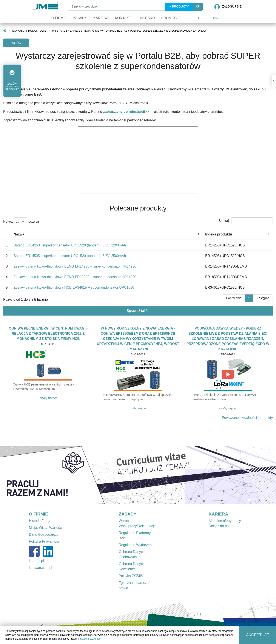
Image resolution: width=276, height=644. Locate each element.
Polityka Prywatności (45, 541)
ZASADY (128, 514)
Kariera (101, 18)
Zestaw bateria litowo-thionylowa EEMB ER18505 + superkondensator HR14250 (75, 277)
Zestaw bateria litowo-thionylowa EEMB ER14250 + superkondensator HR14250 (75, 266)
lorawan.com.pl (40, 568)
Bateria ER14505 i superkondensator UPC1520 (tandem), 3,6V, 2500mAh (70, 256)
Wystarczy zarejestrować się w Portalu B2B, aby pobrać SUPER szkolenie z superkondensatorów (129, 31)
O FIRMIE (38, 514)
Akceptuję (257, 635)
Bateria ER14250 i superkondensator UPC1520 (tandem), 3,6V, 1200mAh (70, 245)
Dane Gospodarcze (44, 535)
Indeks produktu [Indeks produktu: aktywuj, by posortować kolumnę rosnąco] (219, 234)
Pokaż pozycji (21, 222)
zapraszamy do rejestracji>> (126, 112)
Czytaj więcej (48, 398)
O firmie (59, 18)
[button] (12, 81)
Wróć (16, 43)
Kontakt (123, 18)
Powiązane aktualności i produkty (247, 418)
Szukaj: (246, 221)
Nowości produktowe (29, 31)
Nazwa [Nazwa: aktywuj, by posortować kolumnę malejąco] (19, 234)
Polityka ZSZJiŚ (131, 576)
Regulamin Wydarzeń (135, 545)
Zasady (80, 18)
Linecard (146, 18)
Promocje (171, 18)
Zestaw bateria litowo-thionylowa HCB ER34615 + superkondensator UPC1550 (74, 287)
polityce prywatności (89, 639)
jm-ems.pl (36, 561)
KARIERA (218, 514)
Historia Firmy (39, 521)
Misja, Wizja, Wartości (46, 528)
